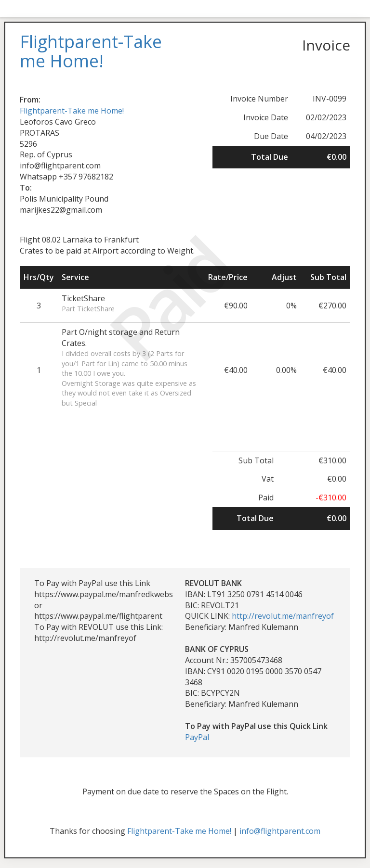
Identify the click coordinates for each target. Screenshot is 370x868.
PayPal (197, 737)
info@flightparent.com (280, 831)
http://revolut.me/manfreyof (283, 616)
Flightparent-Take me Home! (72, 111)
